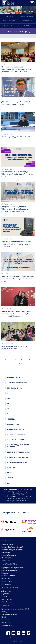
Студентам (5, 594)
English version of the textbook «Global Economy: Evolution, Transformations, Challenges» (16, 244)
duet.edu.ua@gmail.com (26, 492)
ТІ (7, 414)
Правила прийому (8, 544)
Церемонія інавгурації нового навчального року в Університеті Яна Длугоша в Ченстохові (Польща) (16, 69)
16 (19, 364)
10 (29, 360)
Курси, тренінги (27, 21)
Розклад (4, 612)
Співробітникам (7, 602)
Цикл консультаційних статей (18, 452)
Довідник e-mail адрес (9, 614)
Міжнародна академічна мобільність (16, 137)
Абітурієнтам (6, 591)
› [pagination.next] (23, 364)
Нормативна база (27, 16)
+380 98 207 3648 (26, 501)
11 (3, 364)
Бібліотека (11, 419)
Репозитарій (6, 623)
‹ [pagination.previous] (3, 360)
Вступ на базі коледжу (9, 555)
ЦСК (8, 483)
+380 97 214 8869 (18, 494)
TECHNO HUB (11, 468)
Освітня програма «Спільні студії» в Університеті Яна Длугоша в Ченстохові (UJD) (17, 174)
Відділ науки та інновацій (17, 440)
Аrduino (10, 478)
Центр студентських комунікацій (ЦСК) (15, 609)
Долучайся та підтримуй (18, 31)
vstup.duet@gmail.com (12, 501)
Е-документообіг (9, 21)
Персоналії (5, 573)
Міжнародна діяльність (16, 435)
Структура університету (10, 570)
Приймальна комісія (14, 388)
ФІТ (8, 404)
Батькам (4, 596)
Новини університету (15, 378)
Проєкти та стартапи (9, 576)
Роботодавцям (7, 599)
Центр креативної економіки (18, 463)
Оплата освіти (27, 26)
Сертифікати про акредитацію (12, 568)
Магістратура (6, 558)
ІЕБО (8, 398)
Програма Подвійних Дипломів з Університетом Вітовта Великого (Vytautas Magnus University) (15, 209)
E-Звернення (9, 16)
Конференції (6, 579)
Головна (6, 36)
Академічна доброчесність (17, 383)
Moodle (4, 617)
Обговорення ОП (13, 424)
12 (8, 364)
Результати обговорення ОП (17, 457)
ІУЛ (8, 409)
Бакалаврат (6, 552)
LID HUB (9, 473)
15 (15, 364)
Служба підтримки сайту (18, 638)
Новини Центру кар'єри (15, 429)
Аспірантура (6, 561)
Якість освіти (9, 26)
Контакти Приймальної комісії (12, 547)
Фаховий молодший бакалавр (12, 550)
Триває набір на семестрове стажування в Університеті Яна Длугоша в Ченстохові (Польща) (18, 279)
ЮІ (8, 393)
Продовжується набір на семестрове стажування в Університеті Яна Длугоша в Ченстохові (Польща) (18, 314)
